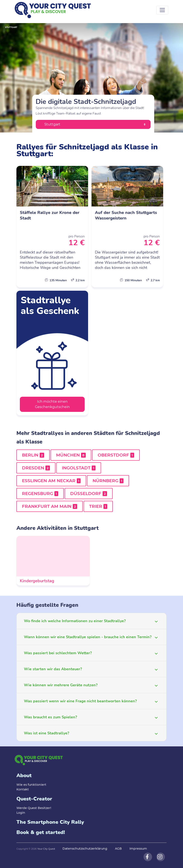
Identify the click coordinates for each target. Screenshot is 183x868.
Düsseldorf (89, 494)
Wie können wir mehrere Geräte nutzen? (61, 685)
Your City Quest (46, 849)
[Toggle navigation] (162, 10)
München (71, 455)
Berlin (33, 455)
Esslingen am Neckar (51, 481)
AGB (118, 849)
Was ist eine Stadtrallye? (46, 733)
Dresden (36, 468)
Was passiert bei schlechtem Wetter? (58, 653)
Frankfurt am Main (50, 506)
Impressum (138, 849)
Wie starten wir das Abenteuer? (53, 669)
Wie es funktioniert (31, 785)
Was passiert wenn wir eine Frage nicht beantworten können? (80, 701)
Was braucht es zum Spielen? (50, 717)
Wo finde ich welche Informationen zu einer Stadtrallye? (75, 621)
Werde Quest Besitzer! (34, 808)
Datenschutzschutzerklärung (85, 849)
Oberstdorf (116, 455)
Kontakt (23, 789)
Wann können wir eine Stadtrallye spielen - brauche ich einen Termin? (88, 637)
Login (21, 813)
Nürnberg (108, 481)
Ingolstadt (79, 468)
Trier (98, 506)
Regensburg (40, 494)
